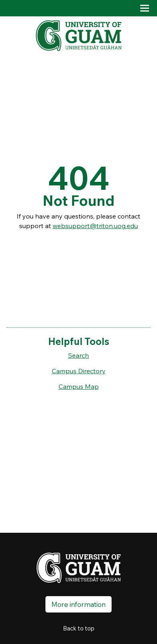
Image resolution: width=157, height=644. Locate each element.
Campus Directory (79, 371)
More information (78, 604)
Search (78, 355)
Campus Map (79, 386)
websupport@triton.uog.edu (95, 226)
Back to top (79, 628)
